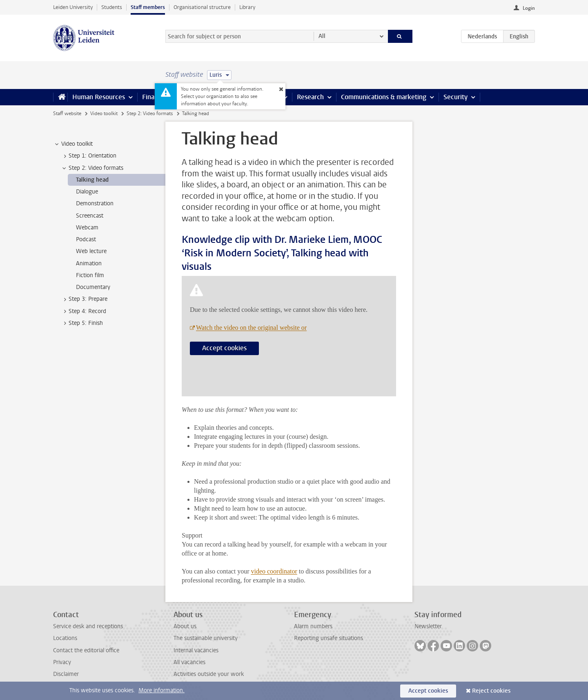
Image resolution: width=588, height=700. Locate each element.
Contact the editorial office (86, 650)
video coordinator (274, 571)
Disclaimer (66, 674)
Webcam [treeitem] (87, 228)
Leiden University (73, 7)
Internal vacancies (196, 650)
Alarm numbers (313, 626)
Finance (154, 97)
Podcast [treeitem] (86, 239)
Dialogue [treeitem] (87, 192)
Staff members (148, 7)
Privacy (62, 662)
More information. (161, 690)
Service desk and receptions (88, 626)
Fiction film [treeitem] (90, 275)
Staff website (67, 113)
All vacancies (189, 662)
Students (112, 7)
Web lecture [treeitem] (91, 251)
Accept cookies (224, 348)
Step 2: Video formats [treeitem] (92, 168)
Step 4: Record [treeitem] (84, 311)
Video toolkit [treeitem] (73, 144)
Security (455, 97)
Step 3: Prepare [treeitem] (84, 299)
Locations (65, 638)
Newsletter (428, 626)
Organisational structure (202, 7)
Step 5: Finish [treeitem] (82, 323)
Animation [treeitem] (89, 263)
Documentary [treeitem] (93, 287)
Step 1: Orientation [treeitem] (89, 156)
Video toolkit (104, 113)
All (322, 36)
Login (529, 8)
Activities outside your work (209, 674)
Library (247, 7)
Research (310, 97)
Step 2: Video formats (150, 113)
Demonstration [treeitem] (95, 203)
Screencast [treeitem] (90, 216)
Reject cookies (491, 691)
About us (185, 626)
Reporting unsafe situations (329, 638)
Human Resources (99, 97)
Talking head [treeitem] (92, 180)
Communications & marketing (384, 97)
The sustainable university (206, 638)
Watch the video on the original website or (251, 328)
